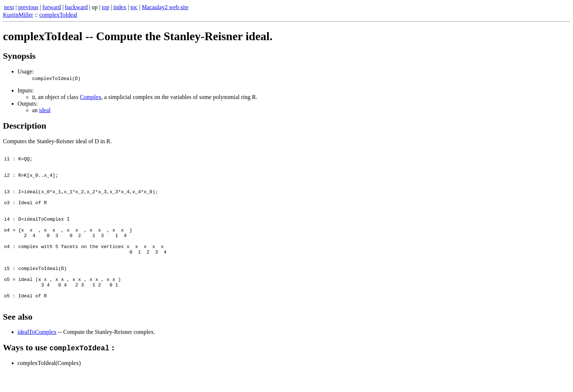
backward (76, 7)
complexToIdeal (58, 15)
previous (28, 7)
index (120, 7)
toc (134, 7)
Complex (90, 97)
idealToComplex (37, 352)
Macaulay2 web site (165, 7)
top (106, 7)
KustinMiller (18, 15)
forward (52, 7)
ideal (45, 110)
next (9, 7)
